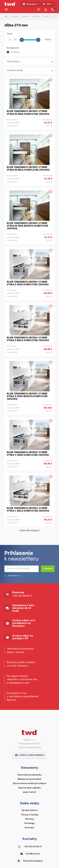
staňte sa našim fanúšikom (29, 755)
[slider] (22, 40)
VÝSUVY (25, 17)
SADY (47, 17)
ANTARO (37, 17)
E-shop (14, 17)
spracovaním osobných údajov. (34, 576)
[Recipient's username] (22, 569)
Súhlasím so (28, 576)
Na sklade (15, 52)
